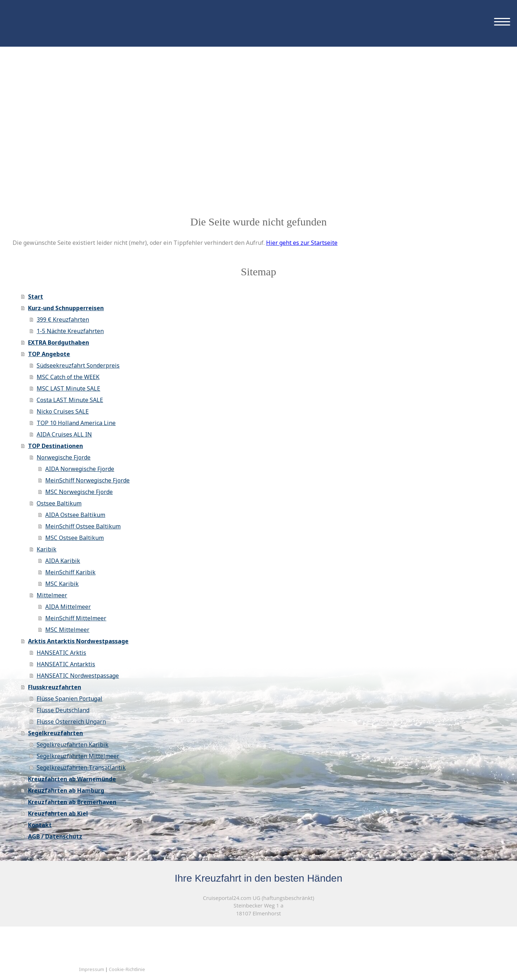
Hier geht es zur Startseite (302, 243)
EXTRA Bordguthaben (59, 342)
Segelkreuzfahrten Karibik (73, 745)
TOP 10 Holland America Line (76, 423)
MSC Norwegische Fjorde (79, 492)
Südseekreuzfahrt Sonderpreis (78, 365)
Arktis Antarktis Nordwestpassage (78, 641)
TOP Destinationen (55, 446)
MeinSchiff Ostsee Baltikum (83, 526)
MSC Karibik (62, 584)
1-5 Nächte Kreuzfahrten (70, 331)
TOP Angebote (49, 354)
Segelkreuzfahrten (55, 733)
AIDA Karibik (63, 561)
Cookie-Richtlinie (127, 969)
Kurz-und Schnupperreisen (66, 308)
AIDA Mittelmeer (68, 607)
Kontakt (40, 825)
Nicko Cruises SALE (63, 411)
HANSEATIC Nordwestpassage (78, 676)
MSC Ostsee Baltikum (74, 538)
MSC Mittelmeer (67, 630)
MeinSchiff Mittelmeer (76, 618)
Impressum (92, 969)
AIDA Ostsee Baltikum (75, 515)
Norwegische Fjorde (64, 457)
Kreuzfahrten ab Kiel (58, 813)
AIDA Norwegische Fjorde (80, 469)
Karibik (46, 549)
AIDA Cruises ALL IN (64, 434)
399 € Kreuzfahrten (63, 319)
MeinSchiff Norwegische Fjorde (87, 480)
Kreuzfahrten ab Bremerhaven (72, 802)
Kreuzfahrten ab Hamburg (66, 790)
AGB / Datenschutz (55, 836)
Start (36, 297)
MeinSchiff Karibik (70, 572)
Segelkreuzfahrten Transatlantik (81, 767)
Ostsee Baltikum (59, 503)
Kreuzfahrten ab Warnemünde (72, 779)
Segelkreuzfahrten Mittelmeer (78, 756)
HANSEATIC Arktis (61, 653)
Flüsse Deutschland (63, 710)
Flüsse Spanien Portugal (69, 699)
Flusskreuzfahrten (55, 687)
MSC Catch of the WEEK (68, 377)
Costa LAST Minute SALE (70, 400)
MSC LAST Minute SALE (68, 388)
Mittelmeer (52, 595)
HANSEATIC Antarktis (66, 664)
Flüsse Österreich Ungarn (71, 722)
